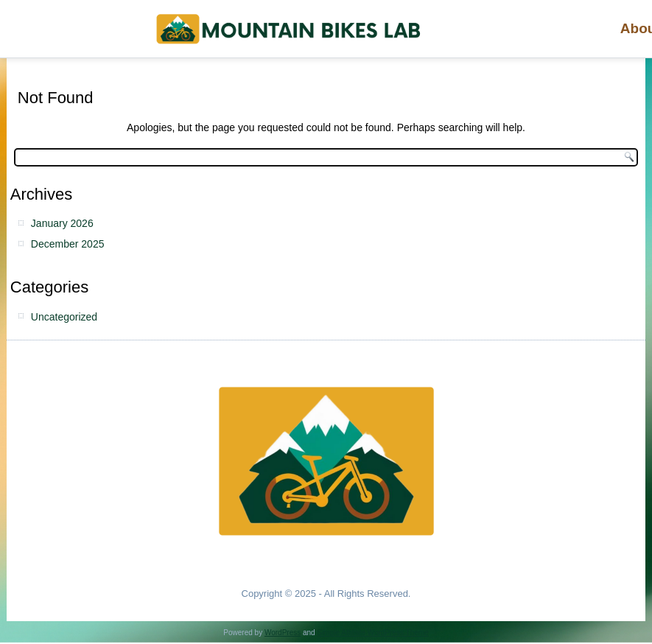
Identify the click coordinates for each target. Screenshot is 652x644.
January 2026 (62, 223)
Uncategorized (64, 317)
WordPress (283, 633)
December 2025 (68, 244)
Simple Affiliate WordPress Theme (372, 633)
